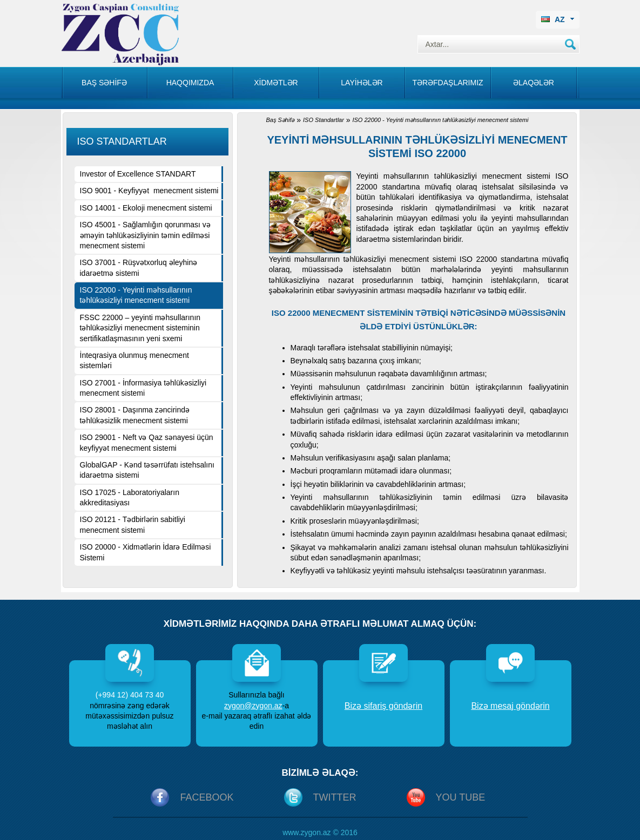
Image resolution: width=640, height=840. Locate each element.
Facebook (207, 797)
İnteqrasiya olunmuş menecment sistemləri (134, 360)
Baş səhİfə (104, 83)
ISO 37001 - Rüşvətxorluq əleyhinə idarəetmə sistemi (139, 267)
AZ (558, 19)
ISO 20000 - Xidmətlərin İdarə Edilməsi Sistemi (146, 552)
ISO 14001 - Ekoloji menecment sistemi (146, 208)
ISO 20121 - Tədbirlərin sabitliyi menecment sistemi (133, 524)
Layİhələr (362, 83)
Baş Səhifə (281, 120)
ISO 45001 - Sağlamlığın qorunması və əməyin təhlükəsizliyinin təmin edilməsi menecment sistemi (145, 235)
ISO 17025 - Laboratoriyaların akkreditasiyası (130, 497)
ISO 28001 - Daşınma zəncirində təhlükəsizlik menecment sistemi (135, 415)
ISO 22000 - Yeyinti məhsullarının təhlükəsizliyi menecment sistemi (136, 295)
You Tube (461, 797)
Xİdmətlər (276, 83)
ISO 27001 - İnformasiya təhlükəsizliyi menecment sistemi (143, 388)
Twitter (335, 797)
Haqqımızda (190, 83)
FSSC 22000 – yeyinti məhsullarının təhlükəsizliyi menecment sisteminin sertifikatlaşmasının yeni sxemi (140, 328)
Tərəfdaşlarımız (447, 83)
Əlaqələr (534, 83)
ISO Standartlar (324, 120)
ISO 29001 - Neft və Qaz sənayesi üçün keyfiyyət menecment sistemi (147, 442)
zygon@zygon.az (253, 706)
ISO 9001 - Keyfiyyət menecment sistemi (149, 191)
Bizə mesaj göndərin (510, 706)
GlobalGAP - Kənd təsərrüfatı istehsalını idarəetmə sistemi (147, 470)
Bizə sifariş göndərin (383, 706)
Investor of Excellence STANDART (138, 174)
